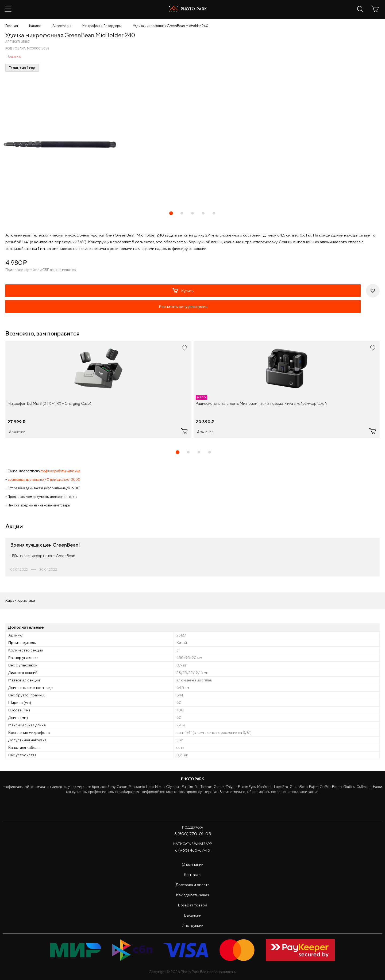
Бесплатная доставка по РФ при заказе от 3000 (44, 480)
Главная (12, 26)
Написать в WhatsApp (193, 844)
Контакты (192, 874)
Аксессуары (62, 26)
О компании (193, 864)
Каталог (35, 26)
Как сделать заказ (192, 895)
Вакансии (193, 915)
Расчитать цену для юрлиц (183, 306)
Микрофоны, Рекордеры (102, 26)
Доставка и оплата (193, 885)
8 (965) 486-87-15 (193, 850)
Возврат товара (192, 905)
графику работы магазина (60, 471)
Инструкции (192, 925)
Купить (183, 291)
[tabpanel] (98, 390)
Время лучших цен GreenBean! (45, 545)
